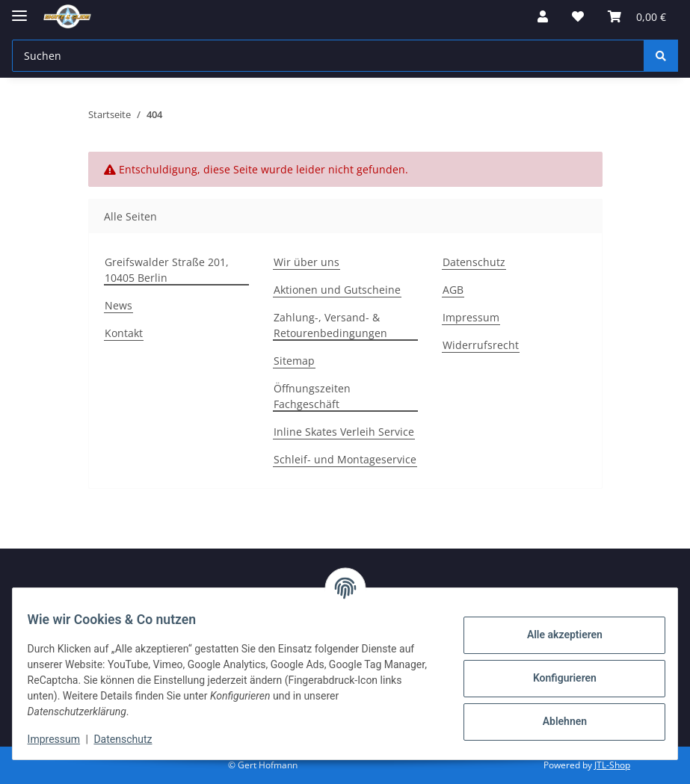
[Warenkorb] (637, 16)
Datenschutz (132, 739)
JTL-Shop (612, 765)
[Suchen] (328, 56)
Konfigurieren (555, 678)
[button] (543, 16)
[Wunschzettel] (578, 16)
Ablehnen (555, 721)
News (118, 305)
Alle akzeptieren (555, 635)
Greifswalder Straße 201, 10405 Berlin (167, 270)
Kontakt (124, 333)
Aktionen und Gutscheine (337, 290)
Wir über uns (307, 262)
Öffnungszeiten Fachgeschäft (312, 396)
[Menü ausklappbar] (19, 9)
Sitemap (294, 361)
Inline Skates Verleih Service (344, 432)
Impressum (63, 739)
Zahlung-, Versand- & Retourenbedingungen (330, 325)
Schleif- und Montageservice (345, 459)
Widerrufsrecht (481, 345)
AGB (453, 290)
